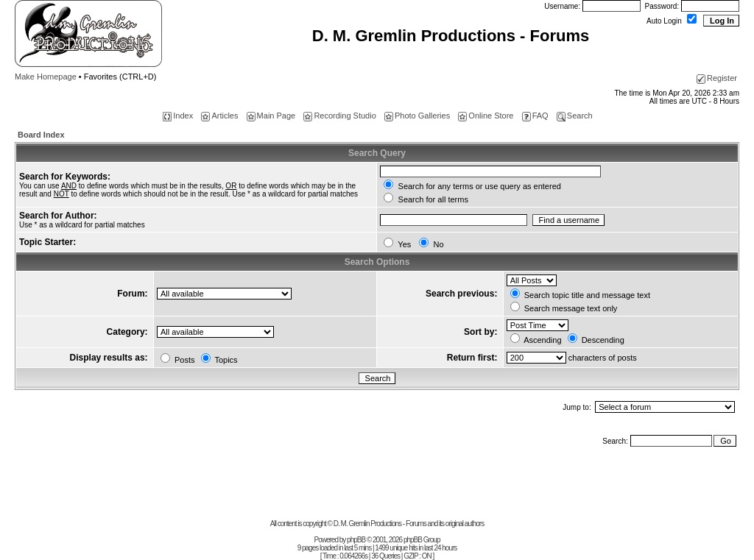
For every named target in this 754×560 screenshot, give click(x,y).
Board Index (41, 135)
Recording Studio (339, 116)
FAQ (535, 116)
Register (717, 78)
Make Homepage (46, 77)
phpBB (356, 540)
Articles (219, 116)
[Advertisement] (377, 486)
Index (178, 116)
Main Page (271, 116)
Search (575, 116)
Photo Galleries (417, 116)
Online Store (486, 116)
